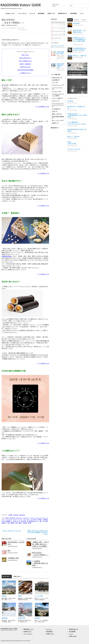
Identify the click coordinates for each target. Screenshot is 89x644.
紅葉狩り (4, 523)
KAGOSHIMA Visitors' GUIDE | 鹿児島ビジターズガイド (21, 5)
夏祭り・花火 (56, 114)
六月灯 (54, 111)
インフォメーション (57, 88)
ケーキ (15, 520)
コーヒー (20, 520)
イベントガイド (22, 13)
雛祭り (20, 523)
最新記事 (70, 20)
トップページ (5, 28)
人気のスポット (17, 576)
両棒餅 (20, 596)
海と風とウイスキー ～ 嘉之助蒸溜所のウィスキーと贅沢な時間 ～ (77, 115)
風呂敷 (25, 523)
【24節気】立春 (13, 558)
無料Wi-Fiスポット (34, 521)
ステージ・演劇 (56, 98)
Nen (17, 518)
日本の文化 (22, 515)
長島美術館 (5, 618)
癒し (41, 521)
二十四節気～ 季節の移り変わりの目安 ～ (40, 563)
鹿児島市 (4, 596)
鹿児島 (29, 523)
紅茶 (47, 521)
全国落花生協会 (6, 256)
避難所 (13, 523)
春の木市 (24, 521)
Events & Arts (56, 78)
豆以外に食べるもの (25, 67)
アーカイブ (83, 20)
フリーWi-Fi (33, 520)
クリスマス (9, 520)
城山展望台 (37, 618)
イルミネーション (57, 85)
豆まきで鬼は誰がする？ (25, 61)
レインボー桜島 (39, 596)
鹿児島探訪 (41, 13)
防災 (17, 523)
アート (54, 82)
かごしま (32, 13)
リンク (82, 13)
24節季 (10, 515)
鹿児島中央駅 (22, 618)
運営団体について (29, 629)
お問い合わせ (73, 636)
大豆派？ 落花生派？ (25, 64)
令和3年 (40, 520)
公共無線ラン (8, 521)
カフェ (44, 518)
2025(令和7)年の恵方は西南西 (25, 70)
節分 (9, 551)
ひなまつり (26, 518)
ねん (21, 518)
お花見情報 (55, 80)
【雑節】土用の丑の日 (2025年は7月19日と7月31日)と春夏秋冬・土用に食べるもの (37, 532)
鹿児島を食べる (63, 13)
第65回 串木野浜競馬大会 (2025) (61, 65)
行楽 (9, 523)
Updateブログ (10, 14)
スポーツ (54, 101)
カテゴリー (77, 20)
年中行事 (16, 515)
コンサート (55, 91)
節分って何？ (25, 55)
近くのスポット (7, 576)
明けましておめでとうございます (12, 531)
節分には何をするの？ (25, 58)
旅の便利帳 (73, 13)
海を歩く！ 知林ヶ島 (80, 56)
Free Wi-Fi (13, 518)
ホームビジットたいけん (57, 46)
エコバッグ (38, 518)
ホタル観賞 (55, 109)
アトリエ (32, 518)
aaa (9, 629)
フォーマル (26, 520)
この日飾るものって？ (25, 73)
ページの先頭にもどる (42, 106)
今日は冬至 (76, 23)
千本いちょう (17, 521)
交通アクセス (51, 13)
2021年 (7, 518)
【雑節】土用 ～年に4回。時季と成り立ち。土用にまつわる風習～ (40, 544)
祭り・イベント (56, 120)
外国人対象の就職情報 (58, 116)
